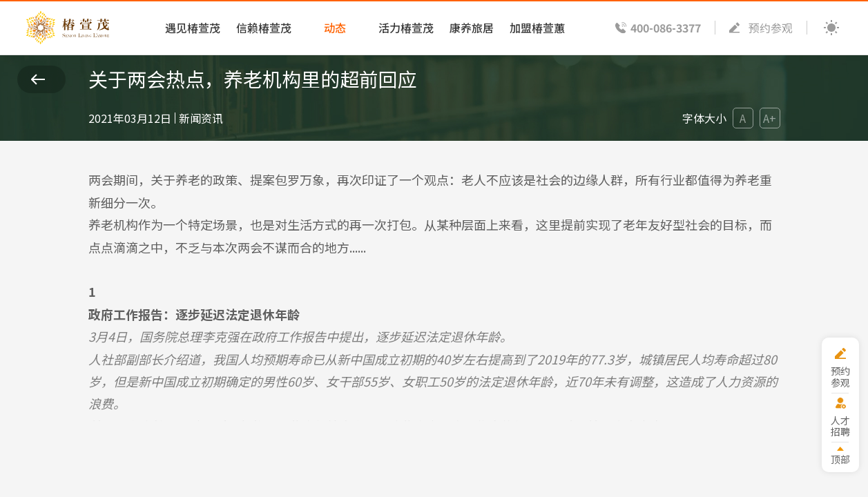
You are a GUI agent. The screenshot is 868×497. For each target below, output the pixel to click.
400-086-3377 (666, 28)
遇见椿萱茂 (193, 28)
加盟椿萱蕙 (537, 28)
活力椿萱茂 (406, 28)
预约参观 (771, 28)
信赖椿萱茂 (264, 28)
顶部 (838, 459)
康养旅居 (472, 28)
